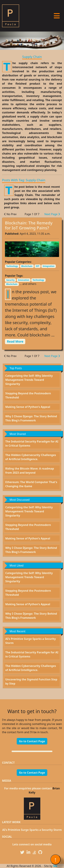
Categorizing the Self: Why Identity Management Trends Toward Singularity (29, 380)
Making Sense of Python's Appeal (28, 407)
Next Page (52, 214)
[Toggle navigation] (57, 16)
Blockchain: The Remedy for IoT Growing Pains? (29, 225)
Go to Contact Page (32, 741)
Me (55, 866)
